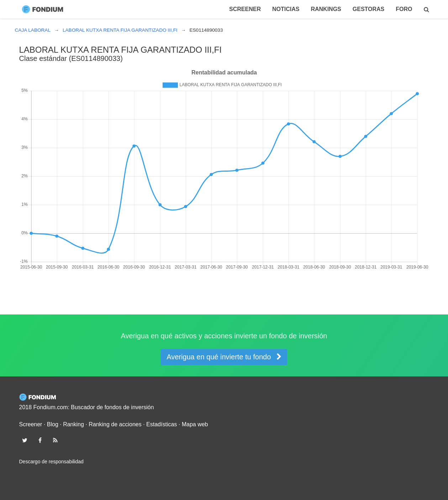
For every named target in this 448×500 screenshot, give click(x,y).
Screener (245, 9)
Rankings (326, 9)
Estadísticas (162, 424)
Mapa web (195, 424)
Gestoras (369, 9)
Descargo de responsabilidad (51, 462)
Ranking (73, 424)
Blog (53, 424)
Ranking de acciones (115, 424)
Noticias (286, 9)
